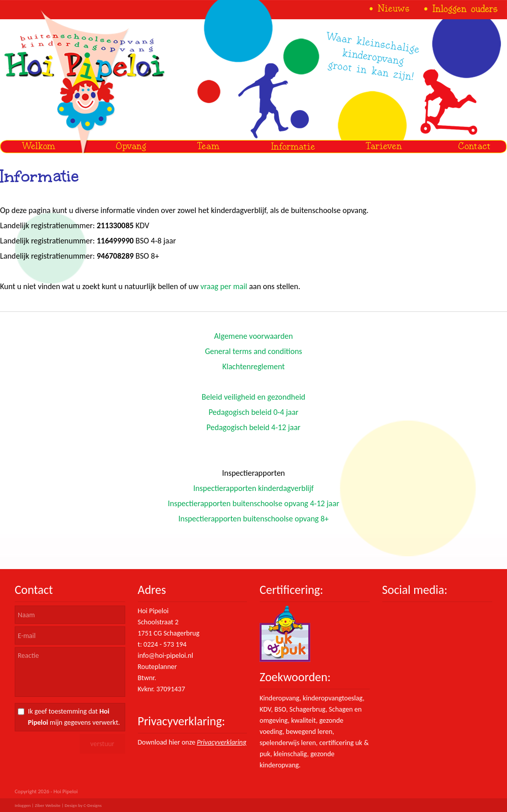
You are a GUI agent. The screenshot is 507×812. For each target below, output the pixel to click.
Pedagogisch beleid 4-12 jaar (253, 427)
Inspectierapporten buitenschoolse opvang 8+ (254, 519)
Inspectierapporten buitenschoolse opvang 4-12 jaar (253, 503)
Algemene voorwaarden (253, 336)
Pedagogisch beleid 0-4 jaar (253, 412)
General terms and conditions (253, 351)
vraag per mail (224, 286)
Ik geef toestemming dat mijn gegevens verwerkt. (74, 717)
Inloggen (23, 805)
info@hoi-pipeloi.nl (166, 656)
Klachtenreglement (253, 366)
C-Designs (93, 805)
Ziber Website (48, 805)
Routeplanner (157, 667)
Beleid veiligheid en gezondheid (253, 397)
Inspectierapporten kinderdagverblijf (253, 488)
